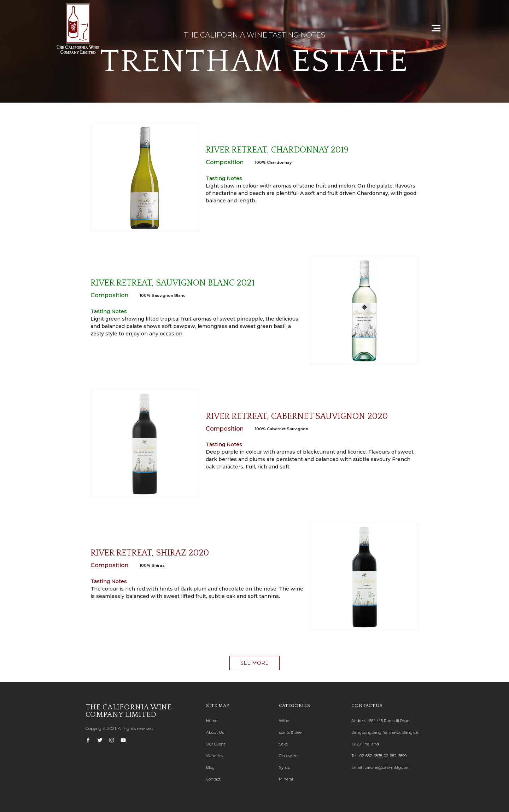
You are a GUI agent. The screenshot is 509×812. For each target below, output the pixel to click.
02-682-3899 (395, 756)
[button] (255, 663)
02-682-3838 (371, 756)
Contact (213, 779)
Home (212, 721)
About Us (215, 732)
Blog (210, 767)
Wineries (214, 756)
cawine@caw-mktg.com (387, 767)
